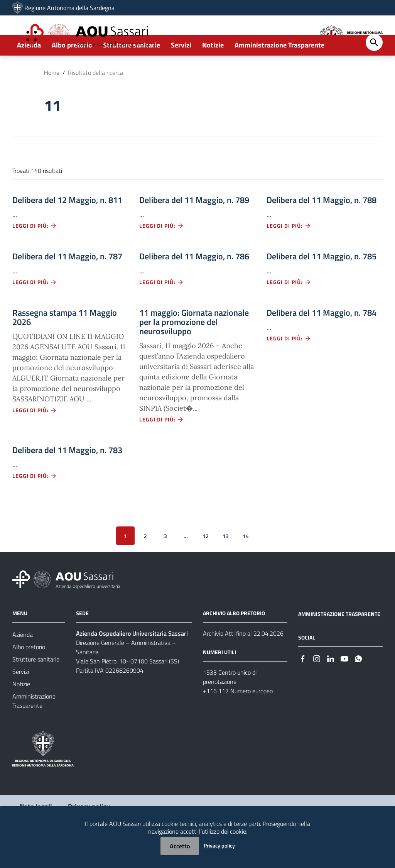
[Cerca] (374, 69)
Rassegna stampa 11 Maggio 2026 (65, 344)
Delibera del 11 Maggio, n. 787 (67, 283)
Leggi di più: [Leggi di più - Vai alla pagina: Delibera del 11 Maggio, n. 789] (162, 253)
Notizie (213, 72)
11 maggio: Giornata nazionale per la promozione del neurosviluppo (194, 349)
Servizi (181, 72)
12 (206, 563)
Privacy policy (219, 845)
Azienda (29, 72)
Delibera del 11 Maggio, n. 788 (322, 227)
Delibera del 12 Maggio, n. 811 (67, 227)
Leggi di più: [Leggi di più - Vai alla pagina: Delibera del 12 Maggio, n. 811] (35, 253)
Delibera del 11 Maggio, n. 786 (194, 283)
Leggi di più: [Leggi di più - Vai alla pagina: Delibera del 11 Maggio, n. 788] (289, 253)
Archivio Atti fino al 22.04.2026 (243, 660)
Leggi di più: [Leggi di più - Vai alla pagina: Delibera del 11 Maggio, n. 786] (162, 309)
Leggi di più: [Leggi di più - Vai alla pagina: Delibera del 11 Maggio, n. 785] (289, 309)
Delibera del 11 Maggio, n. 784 (322, 340)
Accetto (180, 846)
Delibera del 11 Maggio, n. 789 (194, 227)
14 (246, 563)
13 (226, 563)
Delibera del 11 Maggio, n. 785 (322, 283)
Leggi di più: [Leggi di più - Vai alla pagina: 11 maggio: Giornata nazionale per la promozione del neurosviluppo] (162, 446)
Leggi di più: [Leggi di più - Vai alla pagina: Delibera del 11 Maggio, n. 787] (35, 309)
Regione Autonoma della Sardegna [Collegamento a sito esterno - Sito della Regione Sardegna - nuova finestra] (69, 8)
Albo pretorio (72, 72)
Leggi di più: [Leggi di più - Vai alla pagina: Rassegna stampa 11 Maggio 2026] (35, 437)
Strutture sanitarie (132, 72)
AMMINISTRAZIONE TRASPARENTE (339, 641)
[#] (303, 685)
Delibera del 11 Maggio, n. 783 (67, 477)
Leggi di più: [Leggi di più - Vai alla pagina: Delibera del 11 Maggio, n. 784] (289, 365)
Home (52, 100)
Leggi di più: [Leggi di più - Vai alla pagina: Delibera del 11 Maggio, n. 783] (35, 503)
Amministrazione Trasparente (279, 72)
